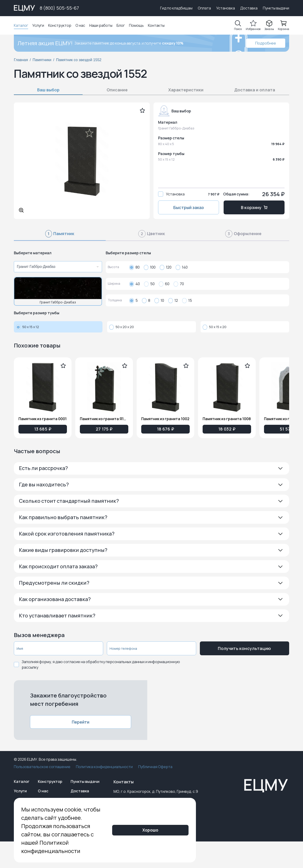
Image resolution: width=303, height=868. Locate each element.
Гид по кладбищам (176, 8)
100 (150, 267)
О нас (80, 25)
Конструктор (60, 25)
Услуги (38, 25)
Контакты (156, 25)
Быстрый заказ (189, 207)
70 (179, 284)
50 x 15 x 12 (27, 327)
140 (182, 267)
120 (166, 267)
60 (164, 284)
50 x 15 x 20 (214, 327)
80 (134, 267)
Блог (121, 25)
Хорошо (194, 838)
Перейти (81, 745)
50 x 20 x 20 (121, 327)
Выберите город (138, 8)
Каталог (21, 25)
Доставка (249, 8)
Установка (226, 8)
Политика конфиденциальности (104, 790)
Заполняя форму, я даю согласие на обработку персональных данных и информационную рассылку (101, 688)
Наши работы (101, 25)
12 (173, 300)
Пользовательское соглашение (42, 790)
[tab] (60, 236)
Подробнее (266, 43)
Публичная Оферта (155, 790)
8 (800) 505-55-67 (59, 8)
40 (135, 284)
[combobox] (57, 267)
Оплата (204, 8)
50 (149, 284)
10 (159, 300)
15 (187, 300)
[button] (151, 470)
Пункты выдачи (276, 8)
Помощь (136, 25)
